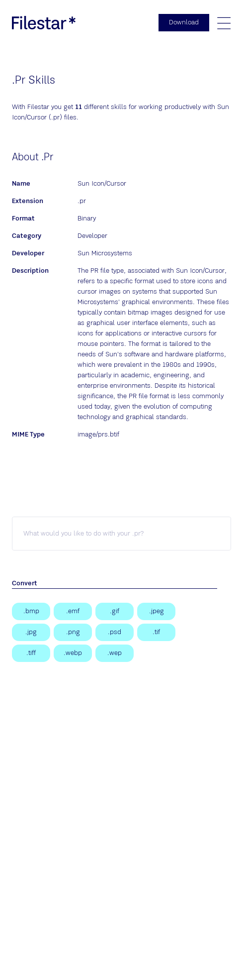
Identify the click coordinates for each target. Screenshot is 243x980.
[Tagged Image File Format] (31, 653)
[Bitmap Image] (31, 611)
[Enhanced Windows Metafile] (73, 611)
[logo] (44, 22)
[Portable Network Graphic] (73, 632)
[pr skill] (121, 534)
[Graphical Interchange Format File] (115, 611)
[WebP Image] (73, 653)
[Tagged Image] (156, 632)
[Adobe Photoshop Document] (115, 632)
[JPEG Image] (156, 611)
